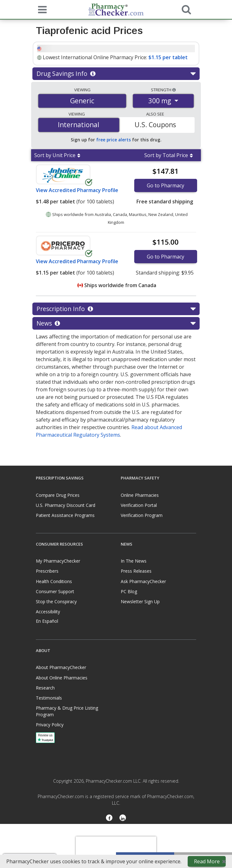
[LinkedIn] (123, 818)
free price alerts (113, 140)
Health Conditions (54, 581)
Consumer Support (55, 591)
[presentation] (116, 846)
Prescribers (47, 571)
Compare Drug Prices (58, 495)
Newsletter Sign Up (140, 601)
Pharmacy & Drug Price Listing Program (67, 711)
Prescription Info (116, 309)
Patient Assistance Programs (65, 515)
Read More (207, 861)
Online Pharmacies (140, 495)
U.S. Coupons (155, 125)
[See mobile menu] (41, 9)
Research (45, 688)
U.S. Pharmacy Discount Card (66, 505)
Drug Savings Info (116, 74)
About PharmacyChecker (61, 667)
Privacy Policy (50, 725)
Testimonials (49, 698)
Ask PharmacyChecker (143, 581)
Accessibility (48, 612)
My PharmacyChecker (58, 561)
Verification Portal (139, 505)
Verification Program (142, 515)
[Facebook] (109, 818)
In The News (134, 561)
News (116, 323)
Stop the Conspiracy (56, 601)
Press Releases (136, 571)
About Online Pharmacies (62, 678)
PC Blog (129, 591)
